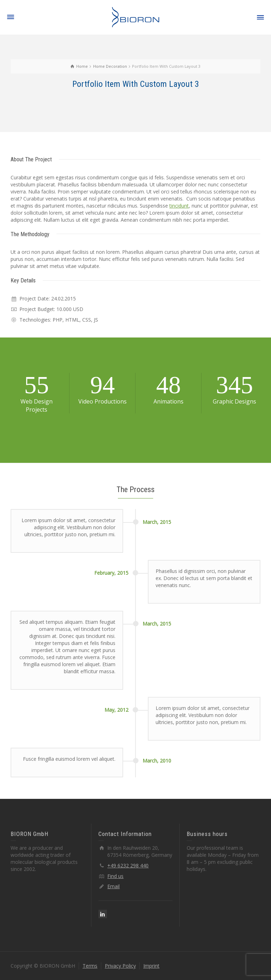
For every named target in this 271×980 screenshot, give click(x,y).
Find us (115, 876)
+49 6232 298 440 (128, 865)
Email (113, 886)
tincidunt (179, 206)
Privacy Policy (120, 966)
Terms (90, 966)
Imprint (151, 966)
